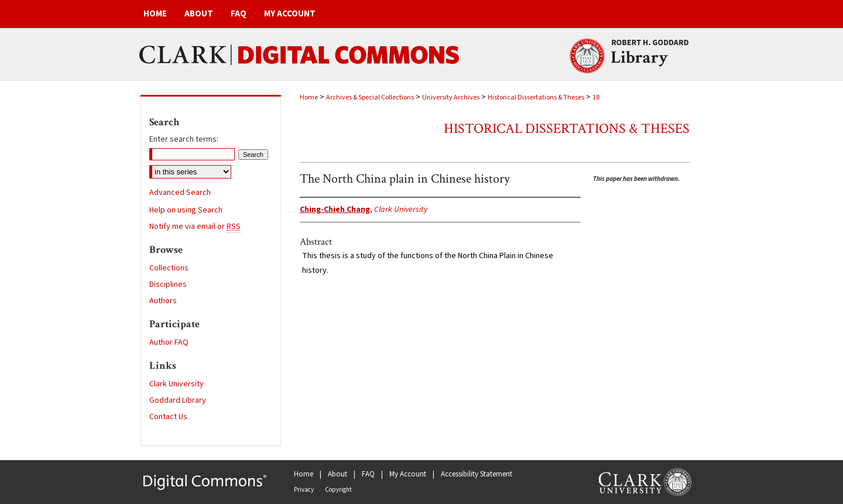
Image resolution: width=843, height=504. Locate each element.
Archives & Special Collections (370, 97)
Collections (169, 268)
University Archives (451, 97)
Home (309, 97)
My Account (408, 474)
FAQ (368, 474)
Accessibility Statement (477, 474)
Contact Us (168, 417)
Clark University (177, 384)
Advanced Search (180, 193)
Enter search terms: (184, 139)
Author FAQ (169, 342)
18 (596, 97)
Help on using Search (186, 210)
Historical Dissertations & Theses (536, 97)
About (337, 474)
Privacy (304, 490)
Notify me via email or (195, 227)
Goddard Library (178, 400)
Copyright (338, 490)
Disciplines (168, 284)
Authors (163, 301)
